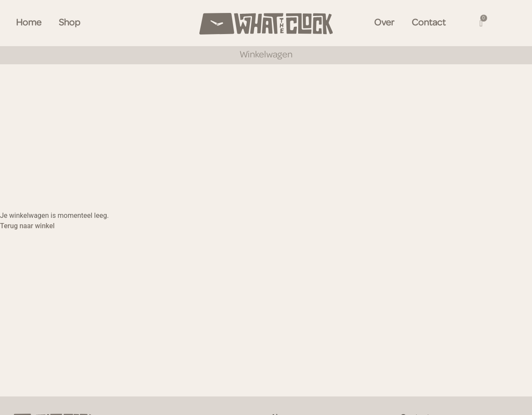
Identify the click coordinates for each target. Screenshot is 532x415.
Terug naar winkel (27, 226)
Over (384, 23)
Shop (69, 23)
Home (29, 23)
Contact (429, 23)
